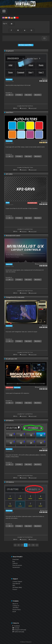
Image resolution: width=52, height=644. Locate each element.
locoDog (45, 141)
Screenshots (16, 567)
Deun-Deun (45, 510)
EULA (14, 612)
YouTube (16, 628)
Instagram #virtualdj (19, 630)
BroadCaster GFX (11, 359)
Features (15, 563)
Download (16, 559)
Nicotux (45, 79)
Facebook (16, 626)
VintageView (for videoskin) (15, 297)
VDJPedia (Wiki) (17, 587)
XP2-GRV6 (9, 174)
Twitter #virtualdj (18, 632)
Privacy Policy (17, 610)
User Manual (16, 584)
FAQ (14, 585)
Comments (24, 108)
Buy (14, 561)
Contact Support (17, 582)
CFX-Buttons (10, 482)
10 (33, 545)
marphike (45, 202)
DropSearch (10, 51)
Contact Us (16, 606)
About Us (15, 604)
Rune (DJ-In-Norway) (42, 264)
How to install (33, 108)
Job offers (16, 608)
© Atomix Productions (26, 642)
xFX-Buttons (10, 421)
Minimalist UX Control (13, 236)
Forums (15, 589)
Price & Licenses (17, 565)
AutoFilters (10, 112)
